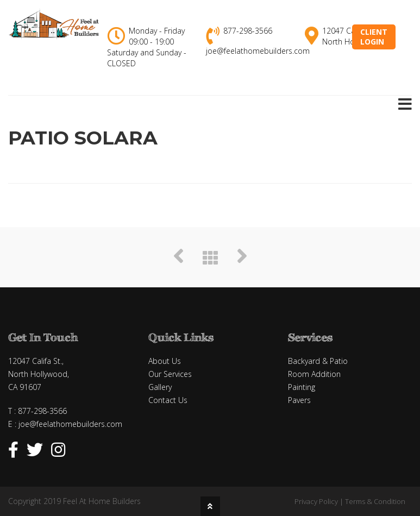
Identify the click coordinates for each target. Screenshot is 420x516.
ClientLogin (374, 37)
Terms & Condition (375, 501)
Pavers (299, 400)
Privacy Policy (316, 501)
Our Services (170, 374)
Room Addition (314, 374)
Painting (302, 387)
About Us (165, 361)
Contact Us (168, 400)
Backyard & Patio (318, 361)
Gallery (160, 387)
